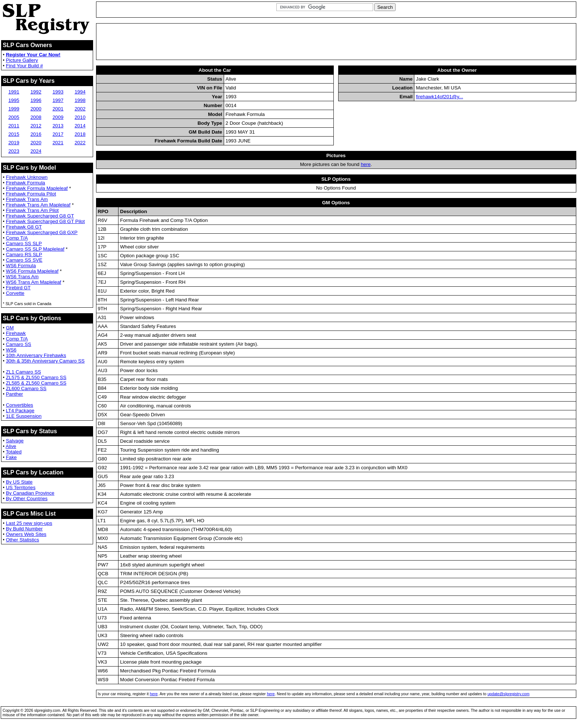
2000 (36, 109)
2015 (14, 134)
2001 (58, 109)
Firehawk (16, 333)
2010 (80, 117)
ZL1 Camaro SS (24, 372)
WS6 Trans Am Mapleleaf (33, 282)
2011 (14, 126)
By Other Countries (27, 499)
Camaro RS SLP (24, 255)
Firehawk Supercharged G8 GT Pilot (45, 221)
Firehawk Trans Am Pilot (32, 210)
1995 (14, 100)
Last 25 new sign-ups (29, 523)
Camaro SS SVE (24, 260)
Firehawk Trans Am (27, 199)
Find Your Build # (24, 66)
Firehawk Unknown (27, 177)
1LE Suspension (24, 416)
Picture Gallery (22, 60)
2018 (80, 134)
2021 (58, 143)
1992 (36, 92)
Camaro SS (19, 344)
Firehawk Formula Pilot (31, 194)
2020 (36, 143)
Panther (15, 394)
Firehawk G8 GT (24, 227)
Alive (11, 446)
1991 (14, 92)
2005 (14, 117)
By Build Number (24, 529)
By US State (19, 482)
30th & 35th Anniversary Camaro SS (45, 361)
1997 (58, 100)
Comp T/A (17, 238)
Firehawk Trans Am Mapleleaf (38, 205)
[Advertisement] (336, 42)
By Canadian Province (30, 493)
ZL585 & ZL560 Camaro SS (36, 383)
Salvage (15, 441)
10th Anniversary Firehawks (36, 355)
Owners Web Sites (26, 534)
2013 (58, 126)
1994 (80, 92)
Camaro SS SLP (24, 243)
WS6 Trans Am (22, 277)
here (366, 164)
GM (10, 328)
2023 (14, 151)
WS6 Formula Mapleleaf (32, 271)
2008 (36, 117)
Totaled (14, 452)
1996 (36, 100)
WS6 (11, 350)
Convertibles (20, 405)
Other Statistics (22, 540)
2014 (80, 126)
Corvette (15, 293)
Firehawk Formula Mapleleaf (37, 188)
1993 (58, 92)
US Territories (21, 487)
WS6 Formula (21, 266)
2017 (58, 134)
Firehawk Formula (26, 183)
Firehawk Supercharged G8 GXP (42, 232)
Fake (11, 457)
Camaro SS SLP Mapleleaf (35, 249)
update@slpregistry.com (509, 694)
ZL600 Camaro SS (26, 388)
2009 (58, 117)
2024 (36, 151)
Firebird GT (18, 288)
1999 (14, 109)
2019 (14, 143)
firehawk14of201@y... (439, 97)
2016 (36, 134)
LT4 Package (20, 411)
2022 (80, 143)
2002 (80, 109)
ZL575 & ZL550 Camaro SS (36, 377)
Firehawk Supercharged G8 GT (40, 216)
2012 (36, 126)
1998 (80, 100)
